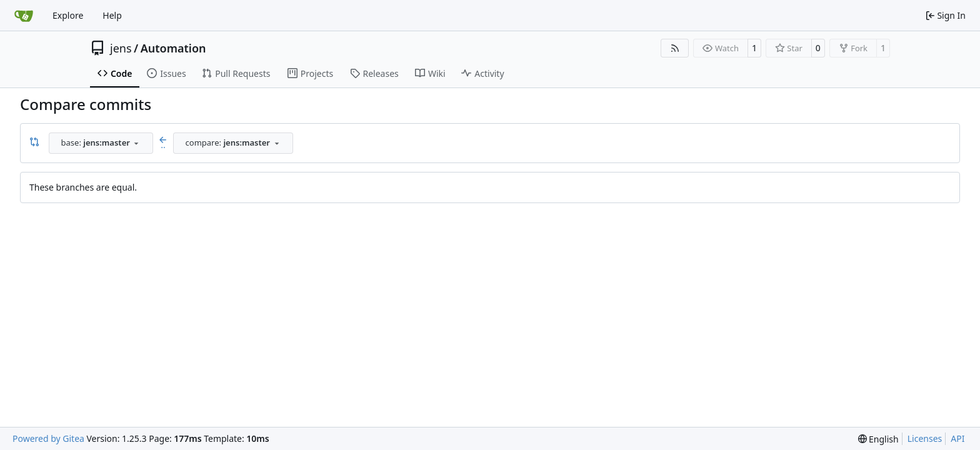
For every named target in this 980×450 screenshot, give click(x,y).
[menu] (878, 439)
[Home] (24, 16)
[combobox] (101, 143)
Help (112, 15)
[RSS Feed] (675, 48)
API (957, 438)
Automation (173, 48)
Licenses (925, 438)
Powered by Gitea (48, 438)
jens (121, 48)
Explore (68, 15)
